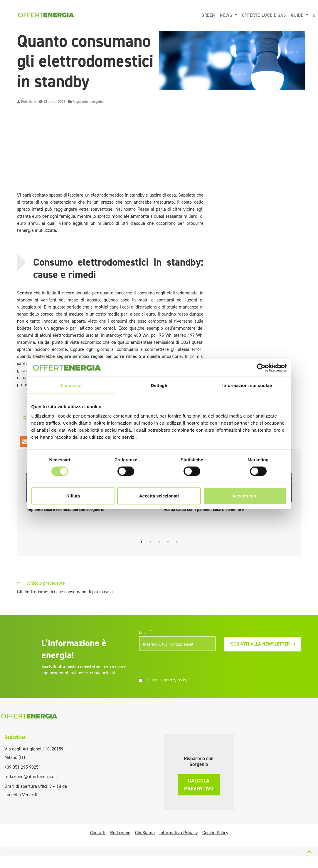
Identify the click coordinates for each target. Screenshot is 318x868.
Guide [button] (298, 15)
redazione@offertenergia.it (31, 776)
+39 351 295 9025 (21, 767)
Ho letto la (168, 680)
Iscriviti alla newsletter (263, 644)
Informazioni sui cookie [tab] (247, 385)
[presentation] (179, 665)
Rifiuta (73, 496)
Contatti (98, 833)
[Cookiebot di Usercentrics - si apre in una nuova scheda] (261, 368)
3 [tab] (159, 542)
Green (208, 15)
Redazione (29, 102)
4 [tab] (168, 542)
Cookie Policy (215, 833)
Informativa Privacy (179, 833)
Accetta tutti (245, 496)
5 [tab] (177, 542)
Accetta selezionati (159, 496)
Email (145, 632)
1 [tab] (142, 542)
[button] (314, 15)
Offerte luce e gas (264, 15)
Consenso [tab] (71, 385)
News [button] (227, 15)
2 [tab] (150, 542)
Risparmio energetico (88, 102)
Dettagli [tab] (159, 385)
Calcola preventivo (199, 785)
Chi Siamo (145, 833)
